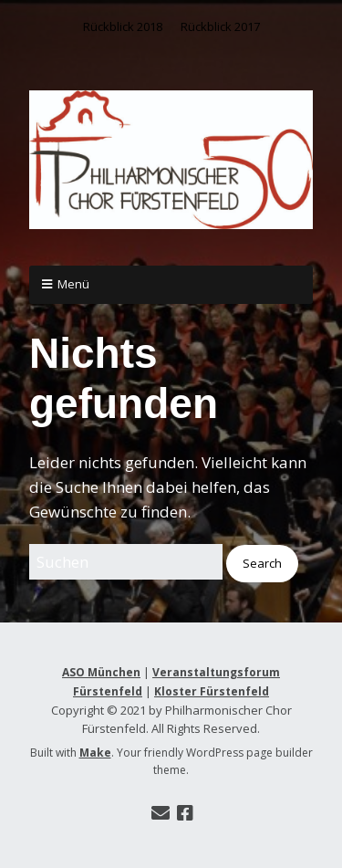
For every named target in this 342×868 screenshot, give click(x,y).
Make (95, 753)
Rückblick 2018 (123, 26)
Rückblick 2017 (220, 26)
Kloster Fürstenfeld (212, 691)
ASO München (101, 672)
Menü (73, 284)
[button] (262, 564)
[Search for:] (126, 562)
